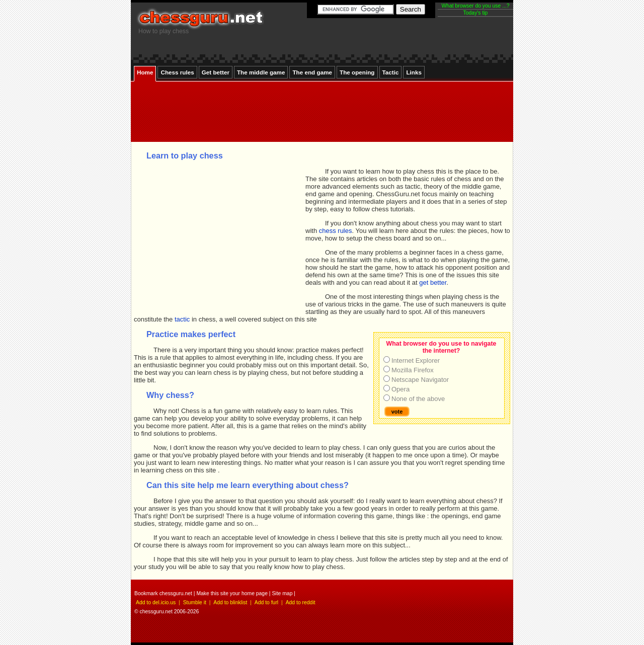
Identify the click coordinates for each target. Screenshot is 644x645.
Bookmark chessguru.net (163, 593)
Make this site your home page (232, 593)
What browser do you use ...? (475, 6)
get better (433, 283)
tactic (182, 319)
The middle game (261, 72)
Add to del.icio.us (156, 602)
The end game (312, 72)
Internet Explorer (416, 360)
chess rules (336, 231)
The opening (357, 72)
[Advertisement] (319, 137)
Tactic (391, 72)
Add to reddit (301, 602)
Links (414, 72)
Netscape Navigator (420, 380)
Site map (282, 593)
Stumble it (195, 602)
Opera (400, 389)
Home (145, 72)
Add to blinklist (230, 602)
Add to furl (266, 602)
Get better (216, 72)
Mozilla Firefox (413, 370)
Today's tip (476, 13)
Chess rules (177, 72)
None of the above (418, 399)
